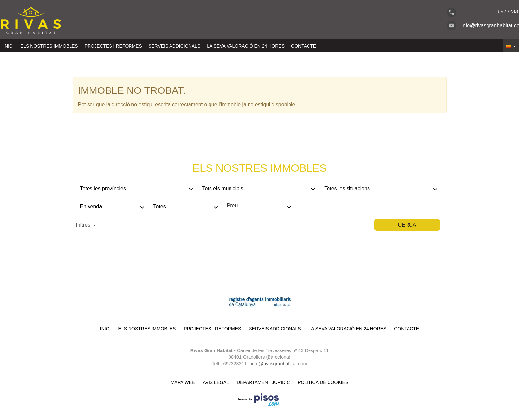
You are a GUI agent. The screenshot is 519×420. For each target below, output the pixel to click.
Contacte (304, 46)
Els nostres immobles (49, 46)
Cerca (407, 225)
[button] (511, 46)
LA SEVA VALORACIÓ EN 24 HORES (246, 46)
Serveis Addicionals (174, 46)
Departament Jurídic (263, 382)
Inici (9, 46)
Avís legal (216, 382)
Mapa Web (183, 382)
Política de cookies (323, 382)
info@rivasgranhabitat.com (279, 364)
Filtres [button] (86, 225)
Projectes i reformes (113, 46)
